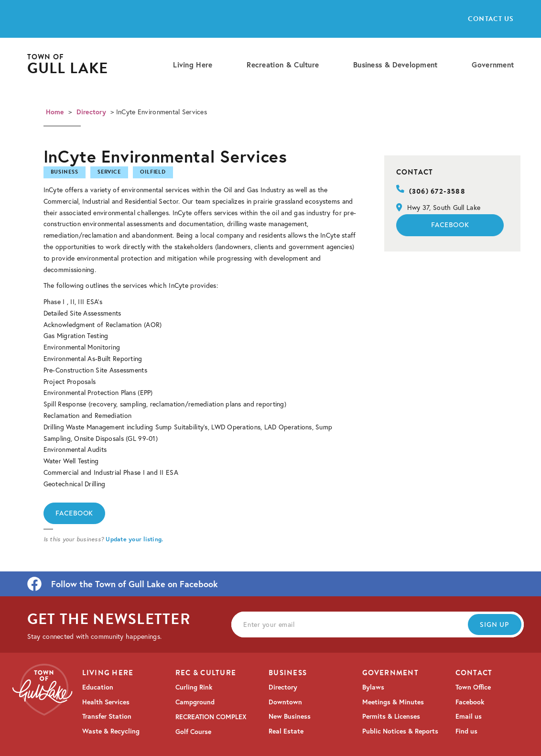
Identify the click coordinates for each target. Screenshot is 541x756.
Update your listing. (134, 539)
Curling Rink (194, 687)
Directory (92, 112)
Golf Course (193, 732)
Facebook (74, 513)
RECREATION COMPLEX (211, 717)
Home (55, 112)
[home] (68, 65)
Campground (195, 702)
